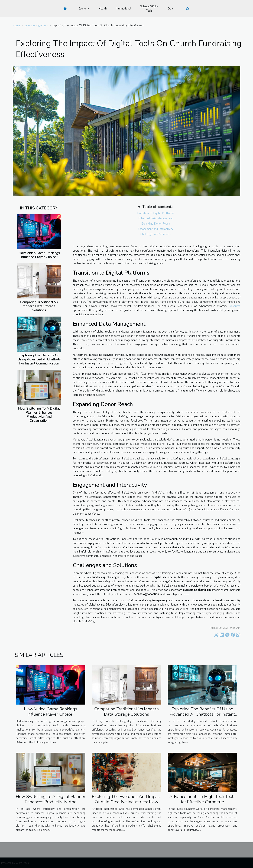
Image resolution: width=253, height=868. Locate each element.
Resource (235, 306)
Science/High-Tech (149, 8)
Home (16, 25)
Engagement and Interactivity (155, 229)
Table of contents (158, 207)
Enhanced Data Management (156, 218)
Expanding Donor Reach (156, 223)
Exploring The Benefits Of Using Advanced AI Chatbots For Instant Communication (39, 359)
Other (171, 8)
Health (103, 8)
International (123, 8)
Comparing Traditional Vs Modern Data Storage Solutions (39, 306)
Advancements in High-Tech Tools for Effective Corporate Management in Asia (202, 802)
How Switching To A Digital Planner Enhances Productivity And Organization (39, 415)
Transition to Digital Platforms (155, 213)
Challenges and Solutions (155, 234)
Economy (84, 8)
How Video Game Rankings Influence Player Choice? (39, 255)
